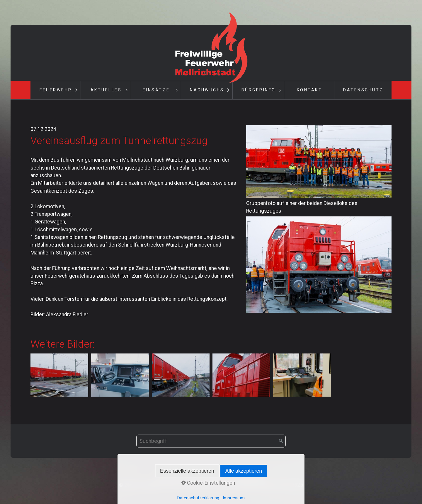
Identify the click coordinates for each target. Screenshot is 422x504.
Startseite (168, 477)
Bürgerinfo (259, 90)
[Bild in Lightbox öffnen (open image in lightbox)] (319, 162)
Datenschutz (363, 90)
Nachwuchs (207, 90)
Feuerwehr (56, 90)
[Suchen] (281, 441)
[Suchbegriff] (211, 441)
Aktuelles (106, 90)
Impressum (219, 477)
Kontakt (310, 90)
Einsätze (156, 90)
